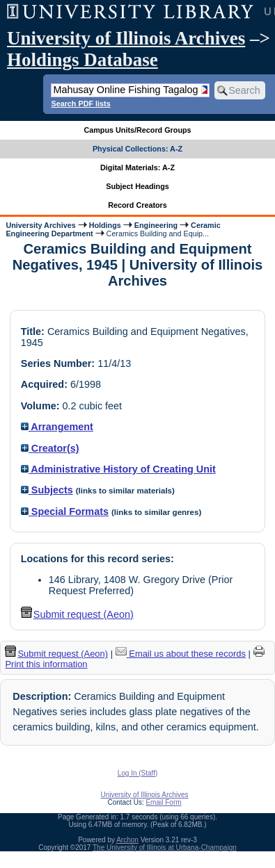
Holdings (105, 225)
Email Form (163, 802)
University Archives (40, 225)
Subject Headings (137, 186)
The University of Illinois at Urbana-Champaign (165, 847)
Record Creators (137, 205)
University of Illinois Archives (126, 38)
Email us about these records (181, 654)
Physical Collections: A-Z (137, 149)
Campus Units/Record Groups (137, 130)
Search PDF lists (80, 104)
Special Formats (65, 511)
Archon (127, 840)
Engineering (156, 225)
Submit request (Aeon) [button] (77, 614)
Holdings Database (82, 60)
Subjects (47, 490)
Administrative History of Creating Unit (118, 469)
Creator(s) (50, 448)
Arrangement (57, 427)
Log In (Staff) (138, 773)
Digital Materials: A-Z (137, 167)
